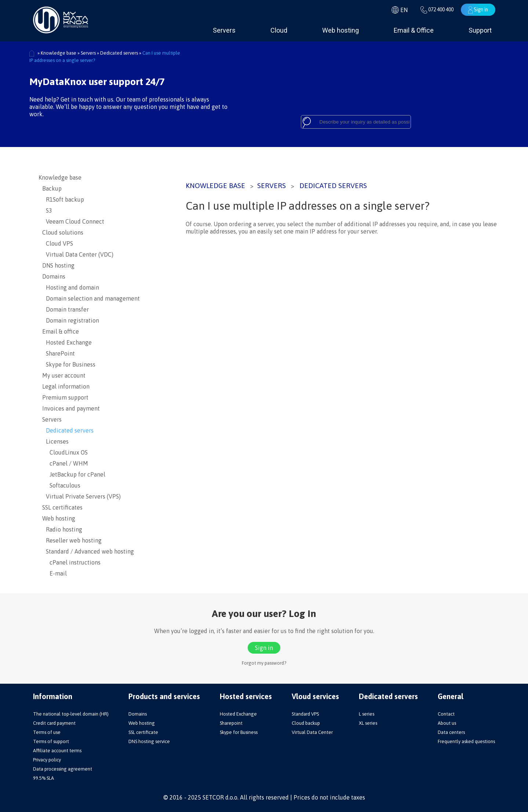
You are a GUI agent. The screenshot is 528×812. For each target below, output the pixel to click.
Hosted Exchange (65, 342)
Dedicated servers (333, 185)
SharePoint (57, 353)
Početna (32, 54)
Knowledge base (215, 185)
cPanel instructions (70, 562)
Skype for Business (67, 364)
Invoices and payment (69, 408)
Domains (52, 276)
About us (447, 723)
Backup (50, 188)
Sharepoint (231, 723)
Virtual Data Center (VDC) (76, 254)
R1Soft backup (61, 199)
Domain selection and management (89, 298)
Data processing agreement (63, 769)
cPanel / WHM (63, 463)
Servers (224, 30)
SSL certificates (61, 507)
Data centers (451, 732)
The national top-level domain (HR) (71, 714)
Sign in (478, 10)
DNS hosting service (149, 741)
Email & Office (414, 30)
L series (367, 714)
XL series (368, 723)
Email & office (59, 331)
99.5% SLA (43, 778)
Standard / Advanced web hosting (86, 551)
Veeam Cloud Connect (71, 221)
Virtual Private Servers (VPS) (80, 496)
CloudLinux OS (63, 452)
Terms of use (47, 732)
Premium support (63, 397)
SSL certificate (143, 732)
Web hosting (341, 30)
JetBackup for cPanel (72, 474)
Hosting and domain (69, 287)
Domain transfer (64, 309)
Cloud (279, 30)
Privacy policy (47, 760)
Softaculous (59, 485)
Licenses (54, 441)
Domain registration (69, 320)
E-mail (53, 573)
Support (480, 30)
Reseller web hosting (70, 540)
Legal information (64, 386)
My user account (62, 375)
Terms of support (51, 741)
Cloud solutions (61, 232)
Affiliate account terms (57, 751)
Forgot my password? (264, 663)
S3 (45, 210)
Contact (446, 714)
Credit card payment (54, 723)
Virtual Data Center (312, 732)
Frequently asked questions (466, 741)
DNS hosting (57, 265)
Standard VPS (305, 714)
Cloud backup (306, 723)
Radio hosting (60, 529)
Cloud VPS (56, 243)
